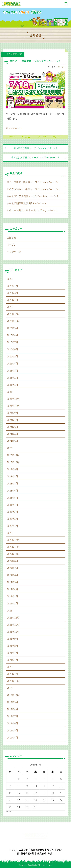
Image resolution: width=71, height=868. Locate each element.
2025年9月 (12, 328)
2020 (9, 667)
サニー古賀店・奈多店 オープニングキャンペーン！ (34, 182)
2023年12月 (13, 455)
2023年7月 (12, 483)
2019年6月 (12, 723)
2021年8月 (12, 646)
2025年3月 (12, 371)
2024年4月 (12, 434)
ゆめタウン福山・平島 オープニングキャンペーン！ (34, 189)
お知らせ (11, 238)
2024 (9, 392)
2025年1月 (12, 385)
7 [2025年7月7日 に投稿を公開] (10, 786)
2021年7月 (12, 653)
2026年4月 (12, 286)
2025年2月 (12, 378)
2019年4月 (12, 738)
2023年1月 (12, 526)
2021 (9, 610)
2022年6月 (12, 575)
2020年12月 (13, 674)
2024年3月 (12, 441)
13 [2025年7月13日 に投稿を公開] (61, 786)
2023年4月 (12, 505)
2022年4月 (12, 589)
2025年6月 (12, 349)
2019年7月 (12, 716)
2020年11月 (13, 681)
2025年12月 (13, 314)
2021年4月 (12, 660)
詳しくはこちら (14, 128)
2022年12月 (13, 540)
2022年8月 (12, 561)
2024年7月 (12, 420)
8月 (10, 811)
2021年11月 (13, 625)
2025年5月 (12, 356)
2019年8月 (12, 709)
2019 (9, 688)
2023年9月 (12, 469)
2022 (9, 533)
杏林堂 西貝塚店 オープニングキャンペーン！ (35, 148)
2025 (9, 307)
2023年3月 (12, 512)
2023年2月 (12, 519)
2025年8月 (12, 335)
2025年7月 (12, 342)
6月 (7, 811)
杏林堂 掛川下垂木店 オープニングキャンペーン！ (35, 157)
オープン (62, 67)
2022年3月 (12, 596)
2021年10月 (13, 632)
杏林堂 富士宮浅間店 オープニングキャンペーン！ (33, 196)
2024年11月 (13, 406)
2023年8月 (12, 476)
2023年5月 (12, 498)
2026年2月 (12, 300)
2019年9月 (12, 702)
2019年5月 (12, 730)
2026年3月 (12, 293)
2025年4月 (12, 364)
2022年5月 (12, 582)
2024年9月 (12, 413)
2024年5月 (12, 427)
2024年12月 (13, 399)
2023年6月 (12, 491)
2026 (9, 279)
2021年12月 (13, 618)
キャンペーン (14, 252)
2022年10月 (13, 554)
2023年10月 (13, 462)
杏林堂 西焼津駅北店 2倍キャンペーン (27, 203)
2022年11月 (13, 547)
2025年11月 (13, 321)
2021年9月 (12, 639)
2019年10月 (13, 695)
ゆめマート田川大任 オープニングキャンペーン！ (32, 210)
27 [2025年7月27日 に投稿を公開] (61, 800)
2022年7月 (12, 568)
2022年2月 (12, 603)
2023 (9, 448)
